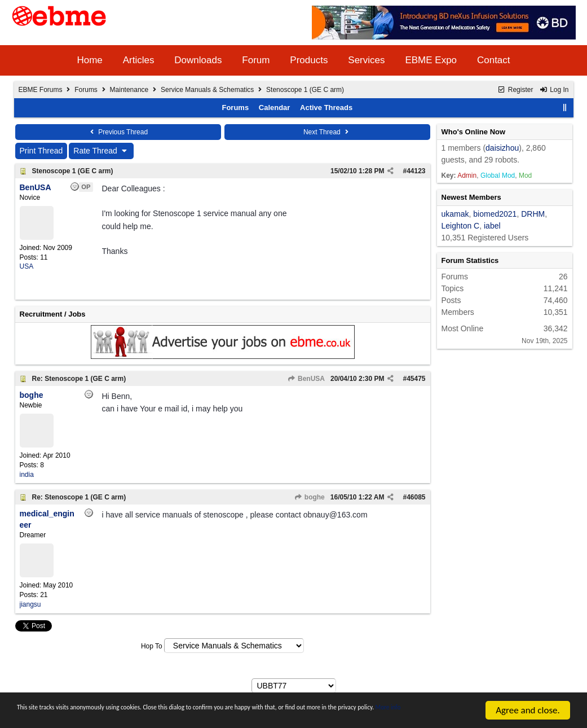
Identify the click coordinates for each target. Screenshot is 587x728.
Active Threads (326, 108)
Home (89, 60)
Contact (494, 60)
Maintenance (129, 90)
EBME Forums (41, 90)
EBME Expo (431, 60)
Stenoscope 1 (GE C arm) (73, 171)
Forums (86, 90)
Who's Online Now (474, 132)
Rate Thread (101, 151)
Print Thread (41, 151)
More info (117, 716)
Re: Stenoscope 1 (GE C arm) (79, 379)
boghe (309, 497)
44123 (416, 171)
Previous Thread (118, 132)
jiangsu (30, 604)
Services (366, 60)
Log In (554, 90)
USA (27, 266)
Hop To (152, 646)
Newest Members (471, 197)
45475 (416, 379)
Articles (139, 60)
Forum (256, 60)
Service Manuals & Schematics (207, 90)
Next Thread (327, 132)
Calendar (275, 108)
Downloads (198, 60)
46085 (416, 497)
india (27, 475)
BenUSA (306, 379)
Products (309, 60)
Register (515, 90)
